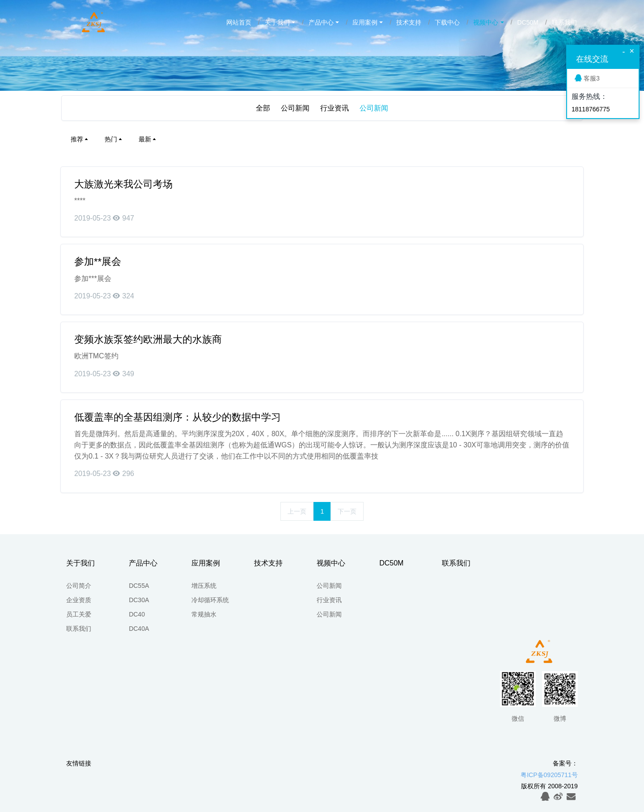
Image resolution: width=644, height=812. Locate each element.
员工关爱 (79, 614)
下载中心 (447, 22)
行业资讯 (335, 108)
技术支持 (409, 22)
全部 (263, 108)
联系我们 (564, 22)
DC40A (139, 629)
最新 (148, 139)
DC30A (139, 600)
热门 (114, 139)
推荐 (80, 139)
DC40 (137, 614)
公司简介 (79, 586)
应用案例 (365, 22)
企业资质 (79, 600)
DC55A (139, 586)
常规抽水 (204, 614)
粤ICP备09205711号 (549, 775)
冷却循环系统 (210, 600)
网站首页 (239, 22)
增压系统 (204, 586)
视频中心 (486, 22)
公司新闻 (295, 108)
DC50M (528, 22)
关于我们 (277, 22)
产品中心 (321, 22)
